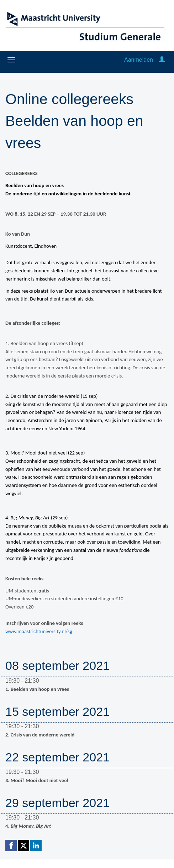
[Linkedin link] (36, 846)
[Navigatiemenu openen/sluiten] (11, 60)
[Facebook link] (11, 846)
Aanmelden (139, 60)
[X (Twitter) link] (23, 846)
